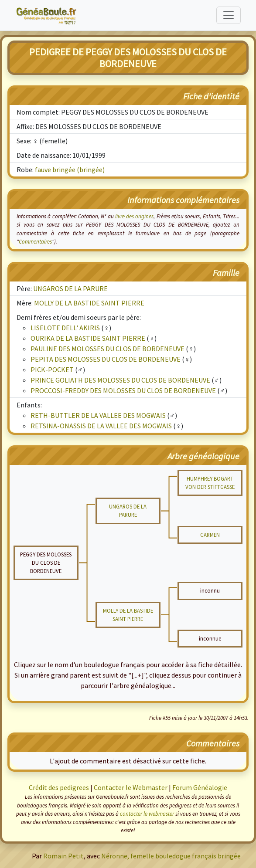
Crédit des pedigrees (59, 787)
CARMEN (210, 535)
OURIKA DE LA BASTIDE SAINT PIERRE (88, 338)
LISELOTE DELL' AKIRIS (65, 328)
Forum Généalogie (200, 787)
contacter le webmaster (147, 814)
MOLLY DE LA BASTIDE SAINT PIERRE (89, 303)
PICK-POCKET (52, 370)
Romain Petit (63, 856)
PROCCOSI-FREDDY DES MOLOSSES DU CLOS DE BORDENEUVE (123, 390)
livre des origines (135, 216)
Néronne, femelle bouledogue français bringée (171, 856)
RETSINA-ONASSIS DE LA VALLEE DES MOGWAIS (101, 426)
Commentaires (35, 241)
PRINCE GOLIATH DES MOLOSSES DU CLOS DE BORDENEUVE (120, 380)
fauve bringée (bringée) (70, 170)
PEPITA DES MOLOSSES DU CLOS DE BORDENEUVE (106, 359)
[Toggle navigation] (229, 15)
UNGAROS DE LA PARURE (70, 288)
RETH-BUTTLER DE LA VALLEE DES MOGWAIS (98, 415)
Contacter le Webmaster (131, 787)
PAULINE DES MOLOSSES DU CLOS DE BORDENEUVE (108, 349)
